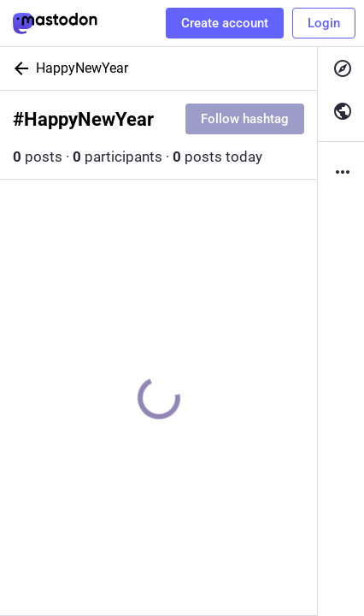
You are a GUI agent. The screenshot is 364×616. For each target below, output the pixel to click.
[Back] (18, 68)
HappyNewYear (82, 68)
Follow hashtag (245, 119)
